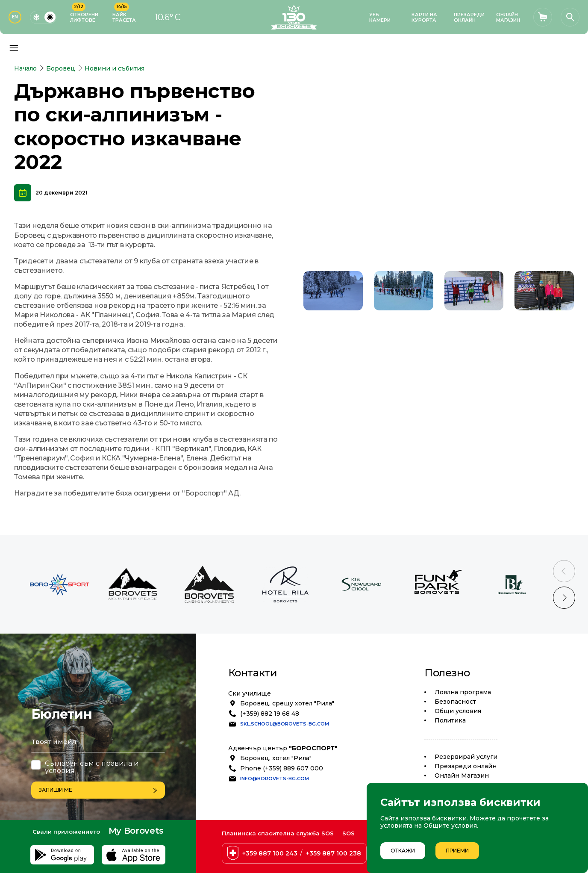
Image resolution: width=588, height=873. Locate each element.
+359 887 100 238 (334, 853)
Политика (450, 720)
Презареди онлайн (466, 766)
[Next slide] (564, 598)
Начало (25, 68)
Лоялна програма (463, 692)
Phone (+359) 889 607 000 (282, 768)
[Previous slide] (564, 571)
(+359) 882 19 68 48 (270, 714)
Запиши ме (98, 790)
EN (15, 17)
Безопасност (455, 702)
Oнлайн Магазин (462, 776)
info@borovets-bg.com (275, 779)
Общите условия (450, 826)
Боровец (61, 68)
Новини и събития (115, 68)
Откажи (403, 851)
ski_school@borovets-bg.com (285, 724)
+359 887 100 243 (270, 853)
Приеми (457, 851)
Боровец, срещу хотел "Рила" (287, 703)
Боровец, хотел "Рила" (276, 758)
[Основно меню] (14, 48)
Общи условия (458, 711)
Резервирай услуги (466, 757)
